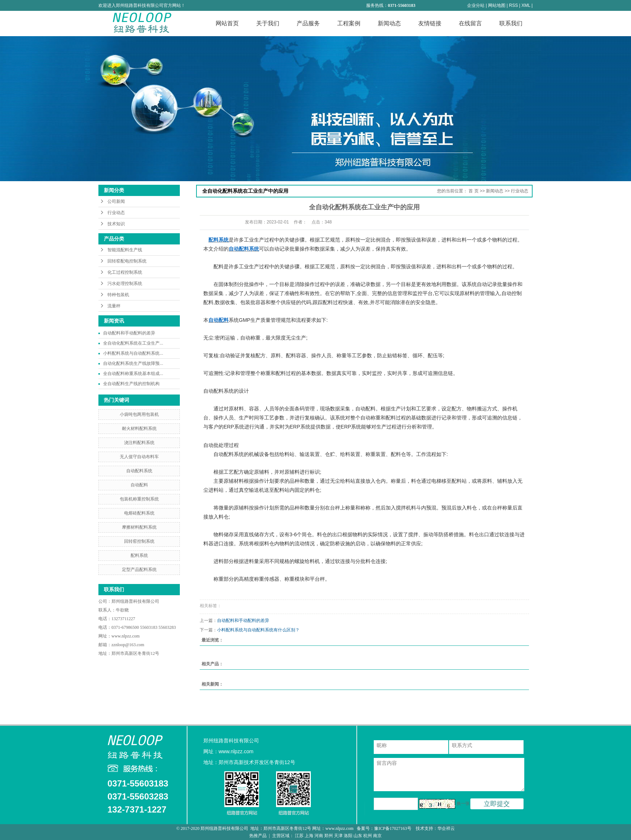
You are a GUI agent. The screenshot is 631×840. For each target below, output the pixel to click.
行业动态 (116, 213)
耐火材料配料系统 (139, 428)
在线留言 (470, 23)
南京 (377, 836)
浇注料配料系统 (139, 443)
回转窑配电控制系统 (127, 261)
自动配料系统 (139, 471)
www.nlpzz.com (126, 636)
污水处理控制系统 (125, 283)
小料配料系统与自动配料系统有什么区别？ (258, 630)
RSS (514, 5)
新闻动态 (389, 23)
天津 (338, 836)
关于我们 (268, 23)
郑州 (329, 836)
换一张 (463, 803)
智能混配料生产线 (125, 250)
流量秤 (114, 306)
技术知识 (116, 224)
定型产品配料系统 (139, 570)
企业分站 (476, 5)
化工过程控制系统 (125, 272)
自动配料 (139, 485)
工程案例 (349, 23)
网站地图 (497, 5)
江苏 (299, 836)
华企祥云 (446, 828)
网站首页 (227, 23)
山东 (358, 836)
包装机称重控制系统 (139, 499)
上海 (309, 836)
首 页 (473, 191)
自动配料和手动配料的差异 (129, 333)
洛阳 (348, 836)
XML (526, 5)
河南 (319, 836)
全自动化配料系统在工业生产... (133, 343)
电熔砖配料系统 (139, 513)
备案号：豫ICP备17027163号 (385, 828)
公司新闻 (116, 201)
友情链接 (430, 23)
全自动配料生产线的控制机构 (131, 384)
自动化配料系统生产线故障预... (133, 363)
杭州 (368, 836)
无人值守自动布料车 (139, 457)
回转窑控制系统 (139, 541)
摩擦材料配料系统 (139, 527)
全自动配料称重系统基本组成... (133, 374)
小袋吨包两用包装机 (139, 414)
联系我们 (511, 23)
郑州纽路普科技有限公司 (136, 601)
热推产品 (258, 836)
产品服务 (308, 23)
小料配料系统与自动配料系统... (133, 353)
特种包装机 (118, 295)
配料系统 (139, 555)
